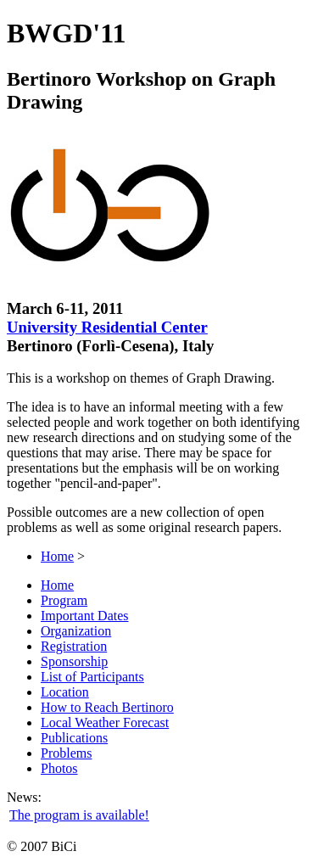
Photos (59, 768)
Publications (74, 738)
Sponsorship (74, 661)
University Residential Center (107, 327)
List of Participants (92, 677)
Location (65, 692)
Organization (76, 631)
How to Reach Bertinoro (107, 707)
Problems (66, 753)
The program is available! (79, 815)
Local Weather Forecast (105, 722)
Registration (74, 646)
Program (64, 600)
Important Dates (85, 616)
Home (57, 556)
